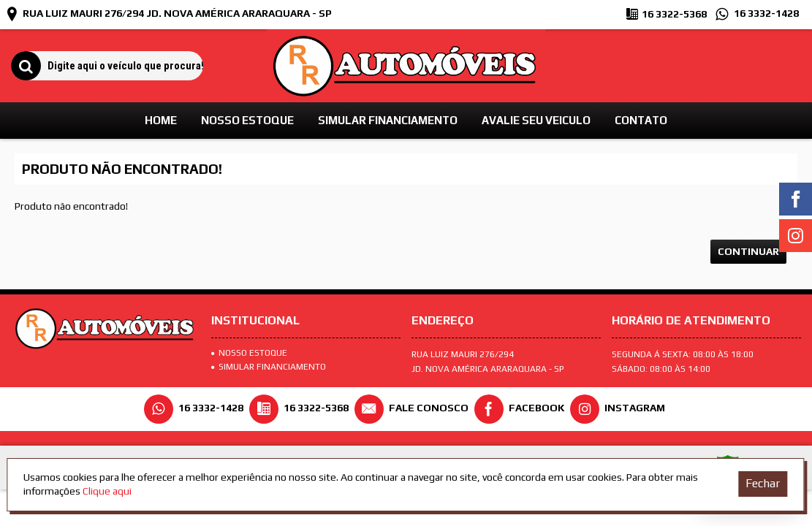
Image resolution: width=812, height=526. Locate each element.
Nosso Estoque (249, 353)
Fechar (763, 483)
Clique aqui (107, 491)
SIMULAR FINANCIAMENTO (269, 367)
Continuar (748, 251)
